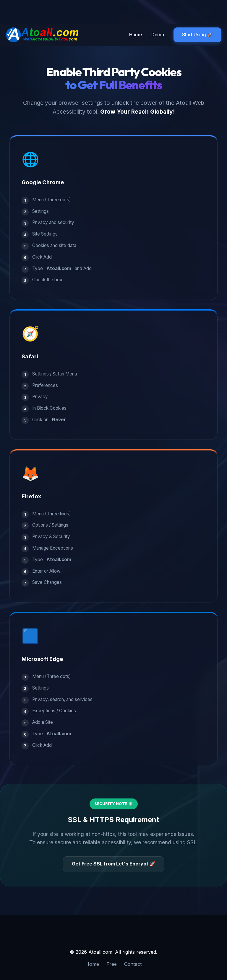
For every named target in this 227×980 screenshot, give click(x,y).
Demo (158, 35)
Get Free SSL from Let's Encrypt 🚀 (114, 864)
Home (136, 35)
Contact (133, 964)
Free (112, 964)
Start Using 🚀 (197, 35)
